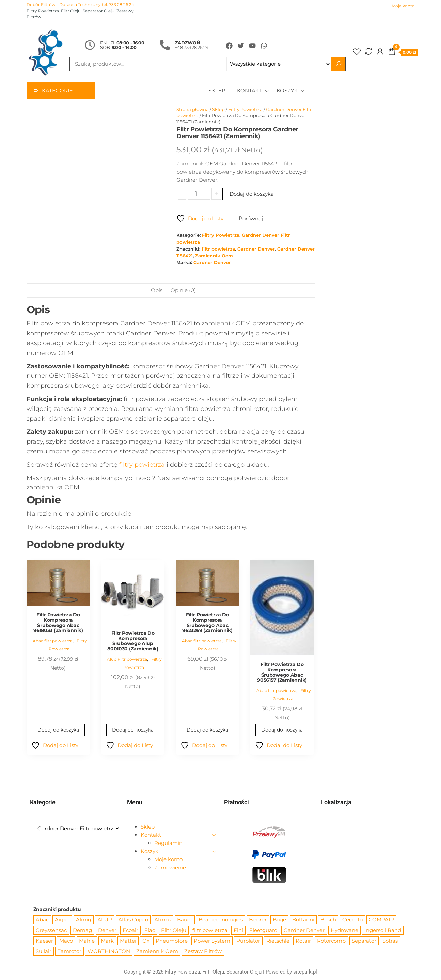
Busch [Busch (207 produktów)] (328, 920)
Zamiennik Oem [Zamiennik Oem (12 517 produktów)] (157, 952)
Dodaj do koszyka (252, 194)
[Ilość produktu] (199, 194)
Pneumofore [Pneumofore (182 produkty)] (172, 941)
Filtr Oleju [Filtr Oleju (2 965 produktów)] (174, 930)
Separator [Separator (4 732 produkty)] (364, 941)
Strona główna (193, 110)
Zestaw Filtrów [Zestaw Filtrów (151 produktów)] (203, 952)
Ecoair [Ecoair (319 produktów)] (130, 930)
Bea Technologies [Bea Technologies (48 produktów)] (221, 920)
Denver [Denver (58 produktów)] (107, 930)
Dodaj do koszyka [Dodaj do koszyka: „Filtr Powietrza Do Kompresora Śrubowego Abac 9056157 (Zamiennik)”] (282, 730)
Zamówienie (170, 868)
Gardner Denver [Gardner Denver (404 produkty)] (304, 930)
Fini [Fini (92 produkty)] (238, 930)
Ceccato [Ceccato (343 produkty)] (352, 920)
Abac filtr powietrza (53, 641)
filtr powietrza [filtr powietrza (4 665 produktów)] (210, 930)
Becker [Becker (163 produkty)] (258, 920)
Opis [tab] (157, 291)
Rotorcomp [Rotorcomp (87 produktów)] (331, 941)
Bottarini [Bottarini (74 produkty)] (303, 920)
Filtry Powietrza (245, 110)
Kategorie (57, 91)
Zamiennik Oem (214, 256)
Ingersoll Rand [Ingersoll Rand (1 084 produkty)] (383, 930)
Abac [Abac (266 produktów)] (42, 920)
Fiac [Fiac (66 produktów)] (150, 930)
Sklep (216, 91)
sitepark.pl (305, 972)
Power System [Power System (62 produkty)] (212, 941)
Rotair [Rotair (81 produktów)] (303, 941)
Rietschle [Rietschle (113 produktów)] (278, 941)
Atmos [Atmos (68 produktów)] (163, 920)
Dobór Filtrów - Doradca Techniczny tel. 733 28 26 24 (80, 5)
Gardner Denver (256, 249)
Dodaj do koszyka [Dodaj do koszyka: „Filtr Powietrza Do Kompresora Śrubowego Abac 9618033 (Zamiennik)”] (58, 730)
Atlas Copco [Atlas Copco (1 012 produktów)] (133, 920)
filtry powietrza (142, 465)
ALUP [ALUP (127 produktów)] (105, 920)
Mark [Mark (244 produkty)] (107, 941)
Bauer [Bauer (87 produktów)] (185, 920)
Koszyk (287, 91)
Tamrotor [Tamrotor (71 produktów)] (69, 952)
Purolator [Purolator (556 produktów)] (248, 941)
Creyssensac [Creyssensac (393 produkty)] (51, 930)
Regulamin (168, 843)
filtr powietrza (218, 249)
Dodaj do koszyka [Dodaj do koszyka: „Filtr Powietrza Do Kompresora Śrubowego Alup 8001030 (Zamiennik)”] (133, 730)
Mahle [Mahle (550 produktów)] (87, 941)
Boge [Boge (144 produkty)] (279, 920)
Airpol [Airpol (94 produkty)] (62, 920)
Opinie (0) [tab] (183, 291)
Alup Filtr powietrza (127, 660)
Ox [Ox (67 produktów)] (146, 941)
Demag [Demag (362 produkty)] (82, 930)
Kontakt (249, 91)
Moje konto (403, 6)
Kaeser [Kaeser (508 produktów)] (44, 941)
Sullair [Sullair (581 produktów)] (44, 952)
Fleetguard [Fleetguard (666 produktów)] (263, 930)
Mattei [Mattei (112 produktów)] (128, 941)
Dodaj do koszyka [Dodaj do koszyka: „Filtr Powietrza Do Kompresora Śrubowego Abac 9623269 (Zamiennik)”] (208, 730)
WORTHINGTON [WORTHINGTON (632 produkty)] (109, 952)
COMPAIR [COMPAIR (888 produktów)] (381, 920)
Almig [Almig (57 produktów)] (84, 920)
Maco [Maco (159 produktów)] (66, 941)
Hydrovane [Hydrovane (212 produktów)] (344, 930)
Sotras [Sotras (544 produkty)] (390, 941)
